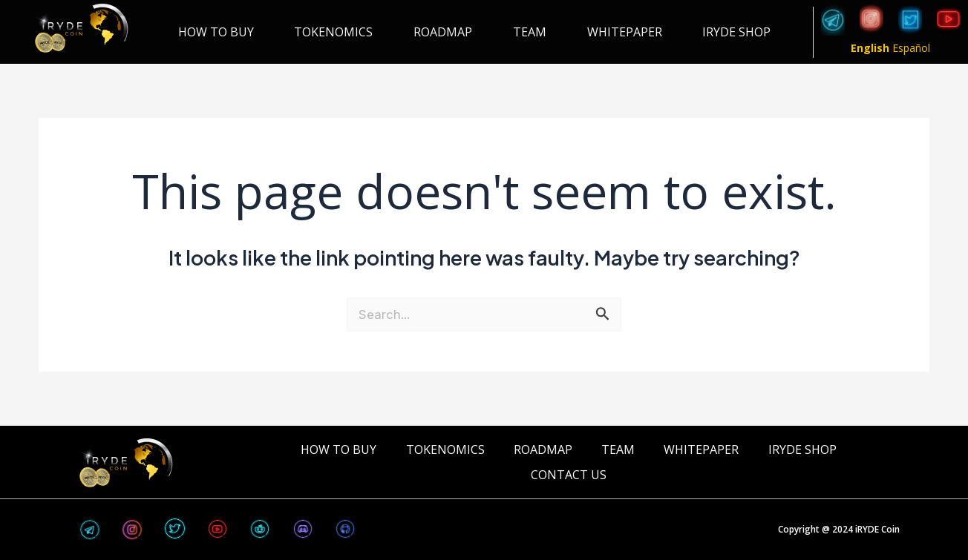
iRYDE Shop (736, 32)
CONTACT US (569, 475)
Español (911, 48)
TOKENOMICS (333, 32)
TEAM (530, 32)
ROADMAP (443, 32)
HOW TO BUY (216, 32)
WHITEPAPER (625, 32)
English (870, 48)
